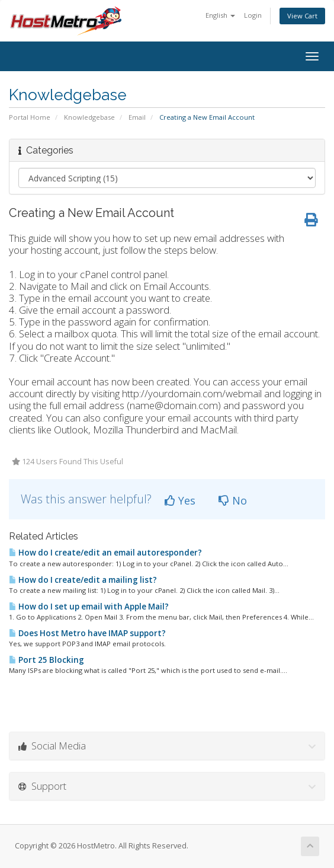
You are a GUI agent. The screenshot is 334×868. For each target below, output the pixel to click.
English (220, 15)
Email (137, 117)
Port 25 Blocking (46, 660)
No (233, 500)
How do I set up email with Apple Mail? (89, 607)
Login (253, 15)
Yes (180, 500)
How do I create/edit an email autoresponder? (105, 553)
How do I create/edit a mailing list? (83, 580)
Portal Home (30, 117)
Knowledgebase (89, 117)
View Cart (302, 16)
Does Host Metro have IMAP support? (87, 633)
